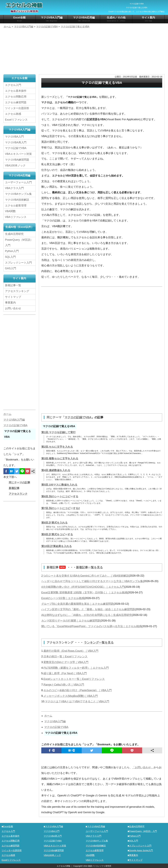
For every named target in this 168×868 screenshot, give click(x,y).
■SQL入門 (133, 840)
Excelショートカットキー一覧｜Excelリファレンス (74, 679)
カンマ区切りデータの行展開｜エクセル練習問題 (71, 620)
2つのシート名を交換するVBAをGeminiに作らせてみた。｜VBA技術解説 (85, 575)
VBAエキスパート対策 (18, 154)
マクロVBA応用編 (84, 19)
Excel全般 (20, 19)
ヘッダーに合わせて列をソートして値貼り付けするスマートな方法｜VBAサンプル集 (92, 581)
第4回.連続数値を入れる (56, 470)
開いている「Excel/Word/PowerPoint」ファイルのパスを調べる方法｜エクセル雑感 (91, 626)
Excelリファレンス (16, 120)
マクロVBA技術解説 (17, 200)
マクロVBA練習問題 (17, 160)
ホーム (48, 715)
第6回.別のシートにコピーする (60, 496)
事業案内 (10, 303)
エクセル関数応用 (16, 97)
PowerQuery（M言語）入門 (19, 243)
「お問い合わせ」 (143, 767)
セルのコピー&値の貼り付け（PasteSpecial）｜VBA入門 (78, 690)
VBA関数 (10, 211)
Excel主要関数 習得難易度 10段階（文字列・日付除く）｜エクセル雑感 (84, 592)
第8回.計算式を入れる (54, 523)
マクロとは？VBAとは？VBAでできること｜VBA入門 (77, 701)
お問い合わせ (14, 308)
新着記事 (57, 567)
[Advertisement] (84, 52)
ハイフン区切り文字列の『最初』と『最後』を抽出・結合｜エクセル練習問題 (88, 609)
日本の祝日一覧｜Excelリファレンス (66, 656)
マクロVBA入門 (14, 137)
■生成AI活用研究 (136, 826)
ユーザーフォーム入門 (18, 182)
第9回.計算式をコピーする (57, 534)
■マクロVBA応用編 (95, 826)
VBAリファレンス (16, 217)
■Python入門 (134, 835)
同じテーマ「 (56, 417)
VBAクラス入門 (14, 188)
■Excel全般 (7, 826)
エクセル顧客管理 (16, 206)
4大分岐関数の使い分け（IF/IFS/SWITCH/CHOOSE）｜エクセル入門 (83, 587)
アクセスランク (18, 494)
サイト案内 (148, 19)
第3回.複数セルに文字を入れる (60, 458)
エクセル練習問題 (16, 102)
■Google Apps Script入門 (140, 850)
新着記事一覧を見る (89, 567)
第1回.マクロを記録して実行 (58, 432)
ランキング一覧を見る (99, 642)
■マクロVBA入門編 (53, 826)
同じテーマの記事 (19, 483)
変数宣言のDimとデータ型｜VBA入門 (66, 662)
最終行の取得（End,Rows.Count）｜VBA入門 (71, 650)
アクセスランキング (60, 642)
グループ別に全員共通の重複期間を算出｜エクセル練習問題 (77, 604)
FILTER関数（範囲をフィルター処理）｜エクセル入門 (76, 667)
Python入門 (12, 251)
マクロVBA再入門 (16, 142)
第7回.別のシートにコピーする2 (61, 508)
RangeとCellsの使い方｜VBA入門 (64, 684)
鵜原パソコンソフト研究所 (100, 866)
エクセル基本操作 (16, 91)
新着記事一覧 (13, 285)
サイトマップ (13, 297)
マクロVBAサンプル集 (18, 194)
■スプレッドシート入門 (139, 845)
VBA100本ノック (15, 166)
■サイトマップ (135, 859)
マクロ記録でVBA (16, 148)
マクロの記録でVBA (78, 417)
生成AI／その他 (116, 19)
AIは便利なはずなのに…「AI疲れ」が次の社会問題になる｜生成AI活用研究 (87, 615)
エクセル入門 (13, 85)
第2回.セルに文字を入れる (57, 447)
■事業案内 (133, 855)
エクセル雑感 (13, 114)
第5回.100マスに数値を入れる (59, 485)
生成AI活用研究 (14, 234)
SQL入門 (10, 257)
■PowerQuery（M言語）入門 (142, 831)
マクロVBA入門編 (52, 19)
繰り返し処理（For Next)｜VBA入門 (65, 673)
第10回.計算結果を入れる (57, 546)
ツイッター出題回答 (17, 108)
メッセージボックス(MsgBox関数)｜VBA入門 (71, 696)
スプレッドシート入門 (18, 263)
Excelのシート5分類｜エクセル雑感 (63, 598)
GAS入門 (11, 268)
